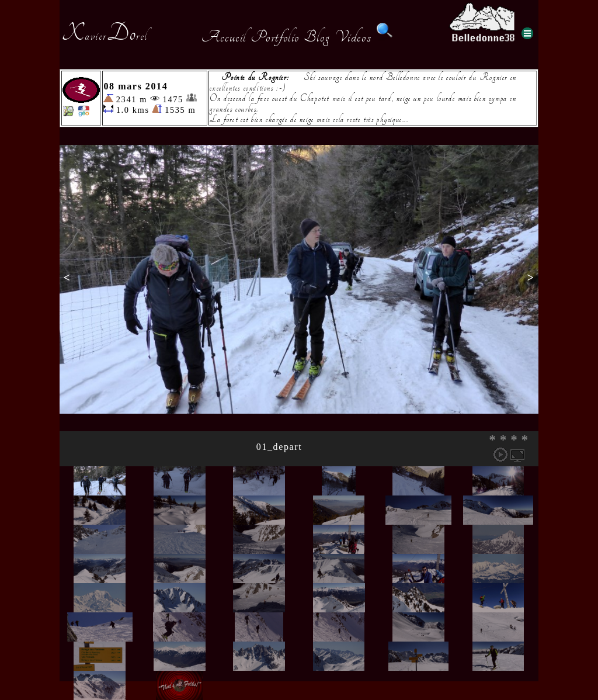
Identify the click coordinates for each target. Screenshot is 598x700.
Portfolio (275, 37)
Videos (353, 37)
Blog (317, 37)
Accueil (224, 37)
